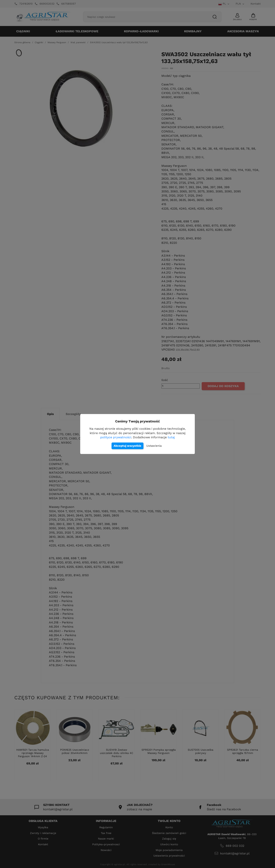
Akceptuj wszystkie (127, 446)
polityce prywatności (116, 437)
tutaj (171, 437)
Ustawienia (154, 446)
